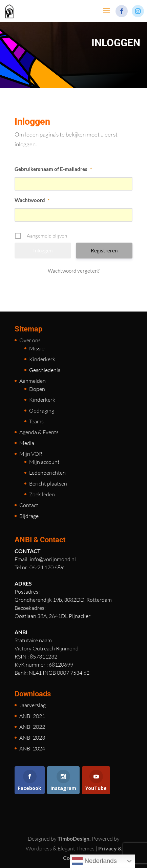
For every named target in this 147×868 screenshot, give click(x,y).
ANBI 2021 (32, 716)
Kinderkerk (42, 359)
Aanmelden (33, 381)
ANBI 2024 (32, 748)
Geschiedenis (45, 370)
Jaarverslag (33, 705)
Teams (36, 421)
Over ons (30, 340)
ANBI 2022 (32, 727)
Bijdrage (29, 516)
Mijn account (44, 462)
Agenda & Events (39, 432)
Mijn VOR (31, 454)
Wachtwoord (32, 200)
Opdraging (42, 411)
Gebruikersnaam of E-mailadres (53, 169)
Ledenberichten (47, 473)
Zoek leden (42, 494)
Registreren (104, 250)
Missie (37, 348)
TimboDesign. (74, 838)
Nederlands (94, 861)
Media (27, 443)
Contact (29, 505)
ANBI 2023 (32, 738)
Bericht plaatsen (48, 483)
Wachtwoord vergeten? (74, 271)
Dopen (37, 389)
